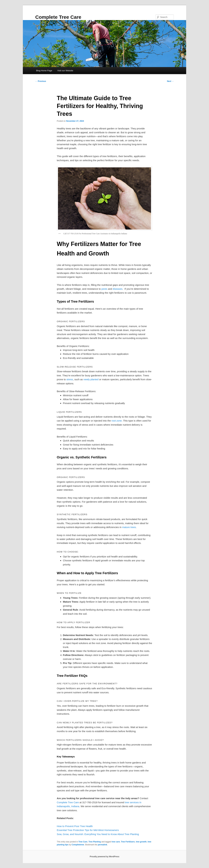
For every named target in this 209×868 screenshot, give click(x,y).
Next (170, 81)
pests (104, 289)
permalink (102, 845)
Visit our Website (65, 71)
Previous (41, 81)
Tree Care (83, 842)
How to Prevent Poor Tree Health (75, 826)
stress (70, 379)
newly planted (91, 379)
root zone (117, 421)
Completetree (78, 845)
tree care (116, 842)
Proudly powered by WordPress (104, 857)
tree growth (141, 842)
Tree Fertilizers (128, 842)
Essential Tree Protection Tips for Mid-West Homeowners (88, 830)
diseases (118, 289)
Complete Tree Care (58, 17)
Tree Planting (95, 842)
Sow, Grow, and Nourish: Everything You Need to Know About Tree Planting (98, 834)
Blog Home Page (44, 71)
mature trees (129, 527)
